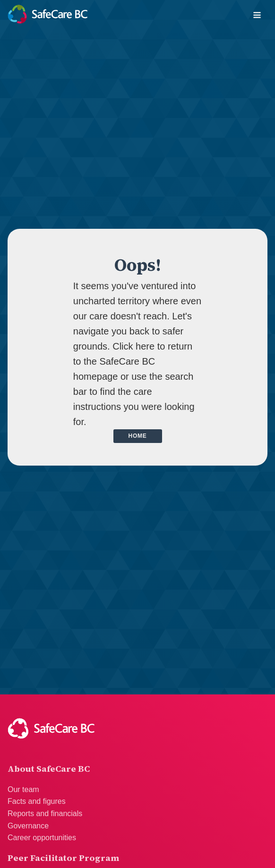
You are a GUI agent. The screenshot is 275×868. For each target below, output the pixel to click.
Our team (23, 789)
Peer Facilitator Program (63, 858)
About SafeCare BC (49, 769)
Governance (28, 826)
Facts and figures (37, 801)
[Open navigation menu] (257, 16)
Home (138, 436)
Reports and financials (45, 814)
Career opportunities (42, 838)
